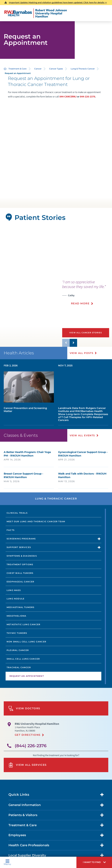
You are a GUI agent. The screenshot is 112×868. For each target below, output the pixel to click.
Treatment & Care (17, 69)
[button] (94, 862)
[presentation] (87, 294)
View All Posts (82, 353)
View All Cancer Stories (86, 333)
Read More (80, 303)
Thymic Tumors (17, 633)
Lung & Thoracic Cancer (83, 69)
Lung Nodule (16, 599)
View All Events (82, 435)
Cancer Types (56, 69)
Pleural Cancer (18, 650)
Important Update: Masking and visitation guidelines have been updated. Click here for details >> (58, 2)
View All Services (27, 765)
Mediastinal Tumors (20, 607)
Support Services (19, 547)
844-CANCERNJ (68, 97)
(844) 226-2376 (31, 746)
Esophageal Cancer (20, 582)
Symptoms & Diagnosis (22, 556)
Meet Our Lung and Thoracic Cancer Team (36, 521)
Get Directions (28, 735)
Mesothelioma (16, 616)
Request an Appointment (27, 676)
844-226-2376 (88, 97)
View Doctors (24, 708)
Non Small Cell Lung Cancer (26, 642)
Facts (11, 530)
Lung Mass (14, 590)
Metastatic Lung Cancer (23, 624)
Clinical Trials (17, 513)
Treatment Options (20, 564)
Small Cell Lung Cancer (23, 659)
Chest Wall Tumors (20, 573)
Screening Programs (21, 539)
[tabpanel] (56, 252)
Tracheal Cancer (19, 667)
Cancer (38, 69)
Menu (7, 862)
